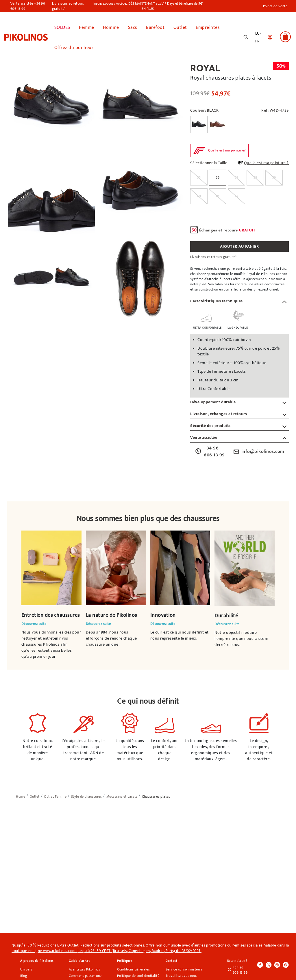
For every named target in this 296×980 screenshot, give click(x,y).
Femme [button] (87, 26)
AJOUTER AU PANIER (239, 245)
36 (218, 176)
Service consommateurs (184, 968)
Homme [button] (111, 26)
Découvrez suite (34, 622)
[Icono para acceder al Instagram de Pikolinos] (277, 964)
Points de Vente (275, 6)
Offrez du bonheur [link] (74, 46)
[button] (270, 37)
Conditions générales (133, 968)
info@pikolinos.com (258, 450)
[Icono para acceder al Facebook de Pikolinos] (260, 964)
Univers (26, 968)
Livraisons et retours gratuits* (68, 6)
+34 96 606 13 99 (210, 451)
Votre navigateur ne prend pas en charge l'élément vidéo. (51, 566)
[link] (26, 36)
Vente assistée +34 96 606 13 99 (28, 6)
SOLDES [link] (62, 26)
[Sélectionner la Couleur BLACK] (199, 123)
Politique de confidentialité (138, 975)
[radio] (199, 176)
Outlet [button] (180, 26)
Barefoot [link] (155, 26)
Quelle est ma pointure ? (263, 162)
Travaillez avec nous (182, 975)
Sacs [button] (133, 26)
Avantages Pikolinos (85, 968)
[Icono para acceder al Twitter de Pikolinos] (269, 964)
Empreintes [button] (208, 26)
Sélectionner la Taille (209, 162)
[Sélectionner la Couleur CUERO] (217, 123)
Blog (24, 975)
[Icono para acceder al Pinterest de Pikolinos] (285, 964)
